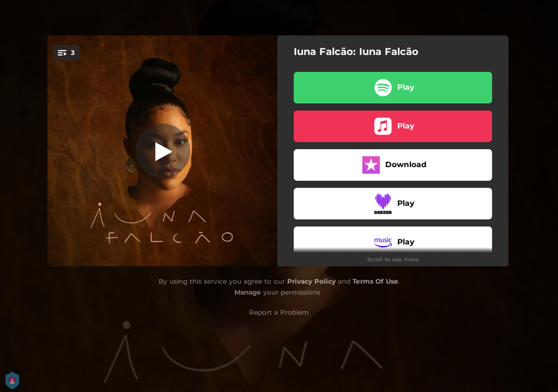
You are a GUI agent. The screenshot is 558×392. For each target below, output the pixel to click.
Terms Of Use (375, 281)
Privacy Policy (311, 281)
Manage (248, 292)
